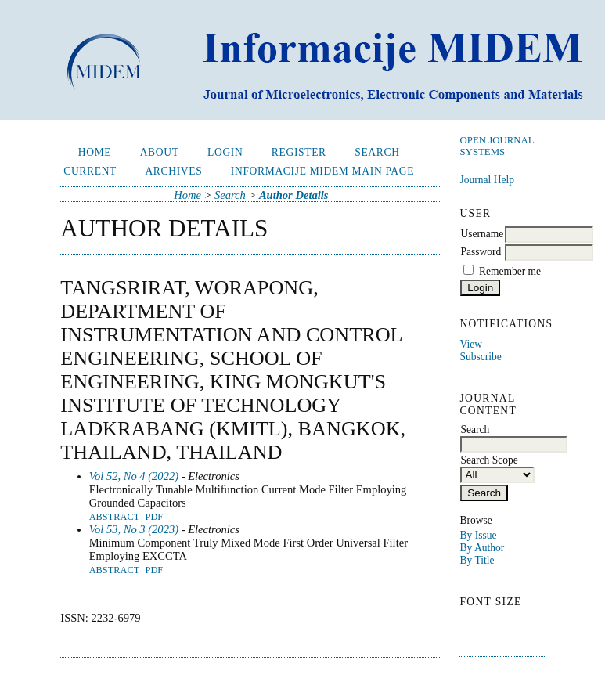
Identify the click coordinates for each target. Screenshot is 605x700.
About (160, 152)
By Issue (478, 535)
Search (377, 152)
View (470, 344)
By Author (482, 548)
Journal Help (486, 180)
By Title (477, 560)
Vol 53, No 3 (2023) (134, 529)
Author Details (294, 195)
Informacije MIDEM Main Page (322, 171)
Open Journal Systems (497, 146)
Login (225, 152)
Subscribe (480, 357)
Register (299, 152)
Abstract (115, 517)
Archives (173, 171)
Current (90, 171)
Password (481, 252)
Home (95, 152)
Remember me (510, 271)
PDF (155, 517)
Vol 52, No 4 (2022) (134, 476)
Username (482, 234)
